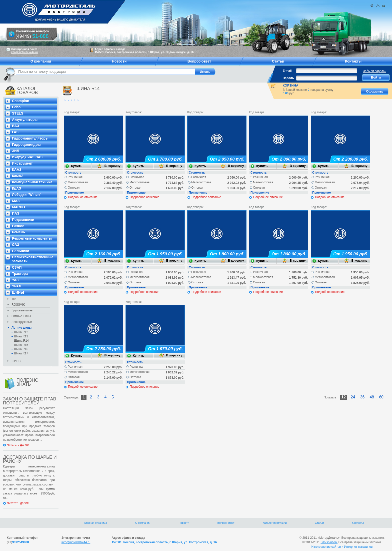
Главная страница (95, 523)
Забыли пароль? (375, 71)
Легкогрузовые (22, 322)
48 (372, 397)
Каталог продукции (274, 523)
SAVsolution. (329, 542)
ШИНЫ (16, 361)
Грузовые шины (22, 310)
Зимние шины (21, 316)
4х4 (14, 299)
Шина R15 (21, 345)
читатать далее (18, 445)
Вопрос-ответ (226, 523)
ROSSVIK (18, 305)
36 (362, 397)
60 (381, 397)
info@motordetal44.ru (76, 542)
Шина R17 (21, 353)
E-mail (287, 71)
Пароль (288, 78)
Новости (184, 523)
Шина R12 (21, 332)
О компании (143, 523)
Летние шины (21, 328)
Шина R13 (21, 336)
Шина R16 (21, 349)
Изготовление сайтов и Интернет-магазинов (342, 547)
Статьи (319, 523)
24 (353, 397)
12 (343, 397)
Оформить (375, 91)
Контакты (358, 523)
